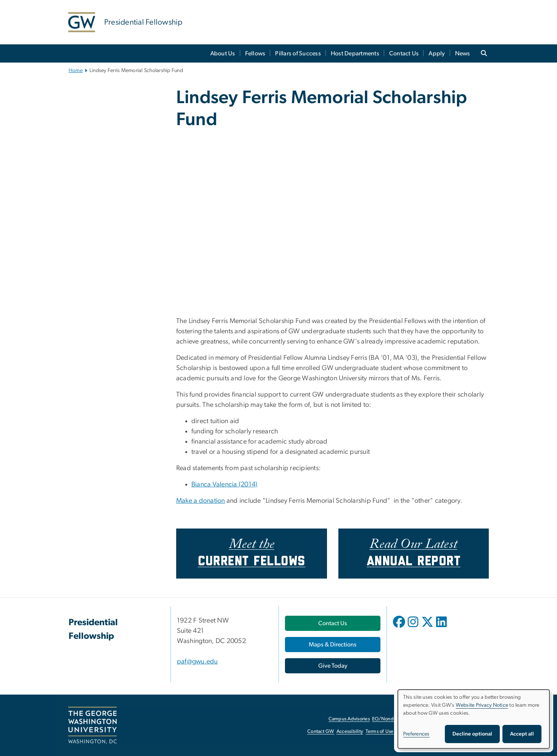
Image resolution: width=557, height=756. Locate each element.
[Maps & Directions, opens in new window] (333, 645)
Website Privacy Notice (482, 705)
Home (76, 71)
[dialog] (474, 719)
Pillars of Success (298, 53)
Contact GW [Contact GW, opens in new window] (321, 732)
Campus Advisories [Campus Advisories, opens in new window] (349, 719)
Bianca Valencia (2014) (225, 485)
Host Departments (355, 53)
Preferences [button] (416, 734)
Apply (437, 53)
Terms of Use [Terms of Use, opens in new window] (380, 732)
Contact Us (404, 53)
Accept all (522, 734)
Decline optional (472, 734)
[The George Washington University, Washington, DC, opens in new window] (92, 725)
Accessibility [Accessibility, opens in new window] (350, 732)
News (463, 53)
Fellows (255, 53)
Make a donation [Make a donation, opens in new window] (201, 501)
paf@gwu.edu (197, 662)
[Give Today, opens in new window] (333, 666)
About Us (223, 53)
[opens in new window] (400, 627)
